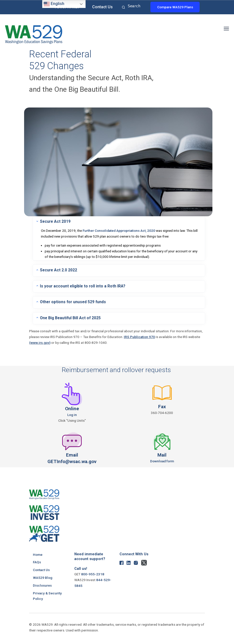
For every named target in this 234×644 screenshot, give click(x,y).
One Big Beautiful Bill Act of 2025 (69, 317)
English (54, 4)
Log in (72, 414)
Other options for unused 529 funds (72, 301)
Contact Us (102, 7)
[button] (226, 28)
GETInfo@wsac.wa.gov (72, 460)
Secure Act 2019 (55, 221)
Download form (162, 460)
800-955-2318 (93, 573)
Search (123, 8)
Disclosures (42, 584)
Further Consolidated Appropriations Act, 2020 (119, 230)
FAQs (37, 561)
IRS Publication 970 (139, 336)
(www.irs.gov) (40, 342)
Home (38, 554)
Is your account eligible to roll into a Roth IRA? (82, 285)
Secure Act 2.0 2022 (58, 270)
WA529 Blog (43, 577)
